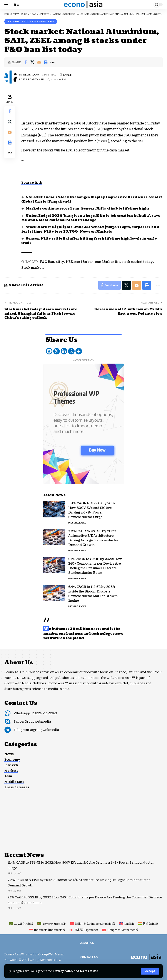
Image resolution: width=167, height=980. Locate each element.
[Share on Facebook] (25, 62)
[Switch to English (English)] (127, 924)
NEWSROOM (31, 75)
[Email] (39, 62)
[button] (150, 971)
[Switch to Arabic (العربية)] (21, 924)
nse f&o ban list (108, 262)
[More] (79, 351)
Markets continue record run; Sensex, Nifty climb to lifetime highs (88, 209)
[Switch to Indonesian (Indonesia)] (47, 930)
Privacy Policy (63, 971)
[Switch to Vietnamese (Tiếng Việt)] (120, 930)
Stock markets (33, 268)
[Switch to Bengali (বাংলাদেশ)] (52, 924)
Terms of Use (89, 971)
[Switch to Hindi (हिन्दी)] (148, 924)
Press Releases (77, 523)
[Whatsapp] (71, 351)
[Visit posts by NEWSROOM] (11, 77)
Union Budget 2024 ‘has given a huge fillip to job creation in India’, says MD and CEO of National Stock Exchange (91, 218)
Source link (32, 182)
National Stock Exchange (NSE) (31, 21)
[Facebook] (49, 351)
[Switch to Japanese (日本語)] (84, 930)
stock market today (137, 262)
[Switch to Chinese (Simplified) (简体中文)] (93, 924)
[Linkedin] (64, 351)
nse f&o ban (84, 262)
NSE (69, 262)
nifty (60, 262)
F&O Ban (47, 262)
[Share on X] (32, 62)
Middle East (14, 782)
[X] (57, 351)
